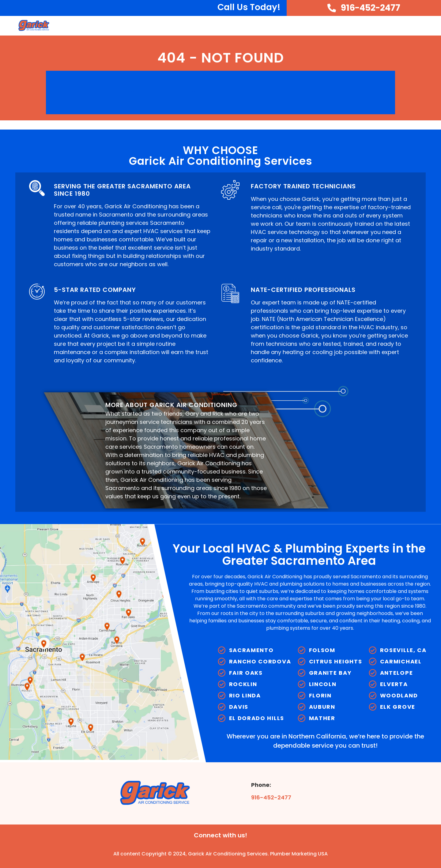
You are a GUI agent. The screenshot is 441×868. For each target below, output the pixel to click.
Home (186, 25)
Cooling (280, 26)
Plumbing (355, 26)
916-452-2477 (271, 797)
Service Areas (402, 26)
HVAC (246, 26)
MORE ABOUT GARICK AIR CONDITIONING (171, 405)
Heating (316, 26)
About (215, 26)
